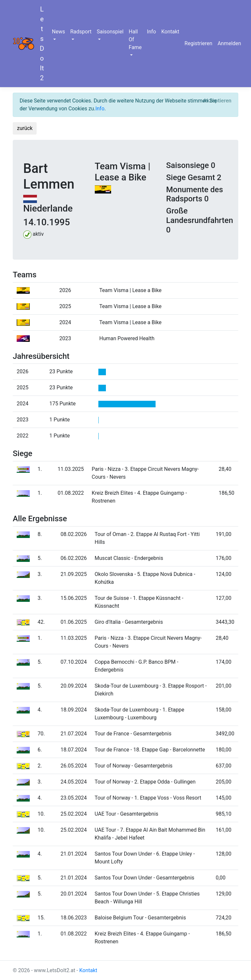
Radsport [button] (81, 32)
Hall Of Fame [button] (135, 39)
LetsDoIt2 (42, 44)
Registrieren (199, 43)
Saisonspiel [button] (110, 32)
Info (152, 32)
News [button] (59, 32)
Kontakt (170, 32)
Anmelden (229, 43)
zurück (25, 128)
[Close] (217, 101)
